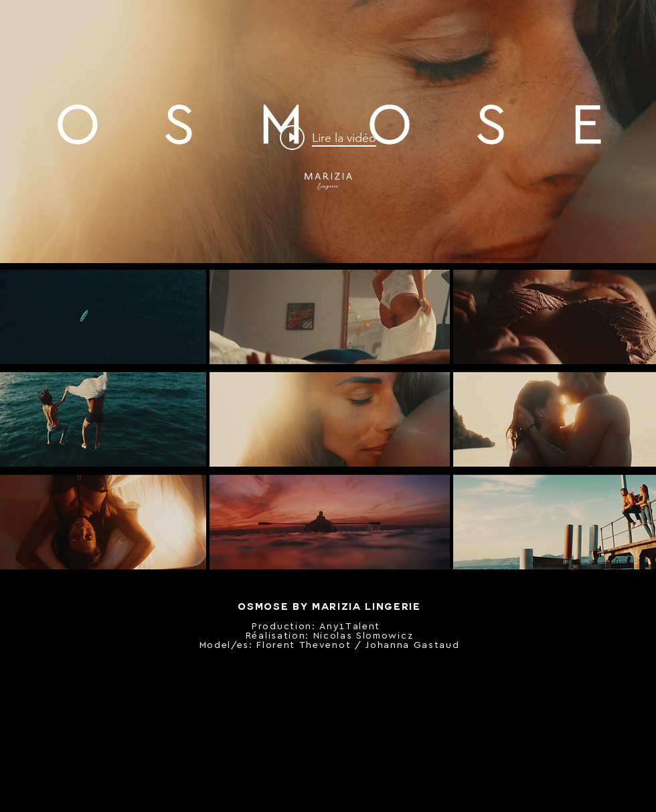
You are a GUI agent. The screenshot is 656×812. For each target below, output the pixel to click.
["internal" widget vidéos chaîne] (328, 137)
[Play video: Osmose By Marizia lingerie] (328, 137)
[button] (330, 317)
